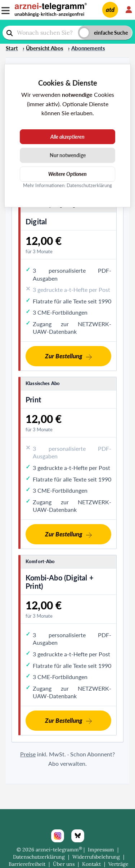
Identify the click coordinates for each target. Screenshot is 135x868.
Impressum (101, 850)
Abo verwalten (67, 763)
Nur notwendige (68, 155)
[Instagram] (58, 836)
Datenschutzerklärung (39, 857)
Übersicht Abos (45, 48)
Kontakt (91, 864)
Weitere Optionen (67, 174)
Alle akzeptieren (67, 137)
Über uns (64, 864)
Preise (28, 754)
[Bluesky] (78, 836)
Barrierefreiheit (27, 864)
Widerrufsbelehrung (96, 857)
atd (110, 10)
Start (12, 48)
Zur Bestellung (64, 356)
